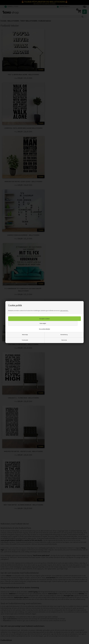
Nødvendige (25, 335)
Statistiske (64, 340)
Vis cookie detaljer (44, 329)
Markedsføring (64, 335)
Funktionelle (25, 340)
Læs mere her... (64, 311)
